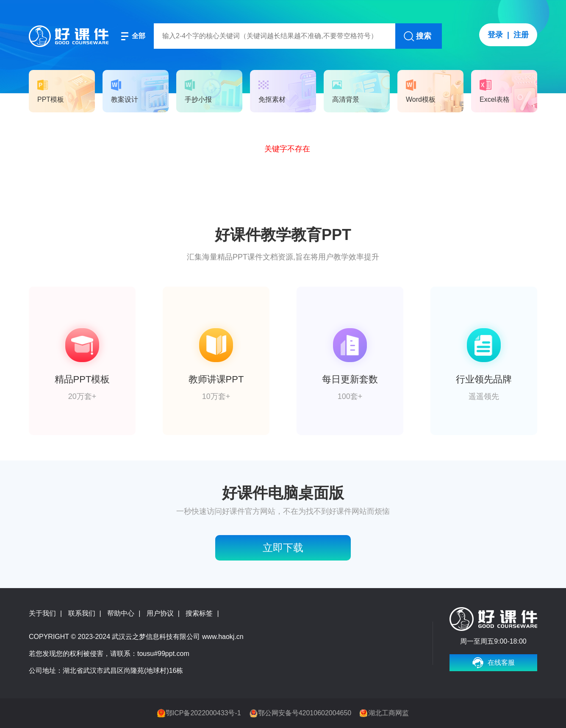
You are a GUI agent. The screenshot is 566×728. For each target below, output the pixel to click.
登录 (495, 35)
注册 (521, 35)
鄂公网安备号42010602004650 (305, 713)
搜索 (424, 36)
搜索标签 (199, 613)
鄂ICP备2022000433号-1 (203, 713)
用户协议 (160, 613)
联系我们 (82, 613)
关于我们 (42, 613)
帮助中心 (121, 613)
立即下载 (283, 548)
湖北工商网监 (388, 713)
